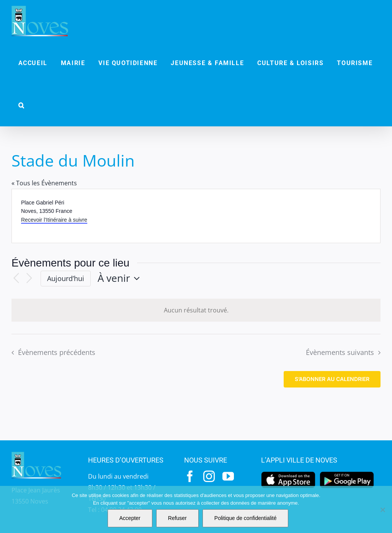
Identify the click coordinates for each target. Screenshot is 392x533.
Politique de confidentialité (246, 518)
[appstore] (288, 474)
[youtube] (228, 476)
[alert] (196, 310)
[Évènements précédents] (16, 279)
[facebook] (190, 476)
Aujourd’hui (66, 278)
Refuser (177, 518)
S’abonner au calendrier (332, 379)
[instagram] (209, 476)
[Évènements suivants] (29, 279)
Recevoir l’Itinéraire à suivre (54, 220)
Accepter (130, 518)
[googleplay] (347, 474)
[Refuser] (382, 510)
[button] (21, 105)
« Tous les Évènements (44, 183)
